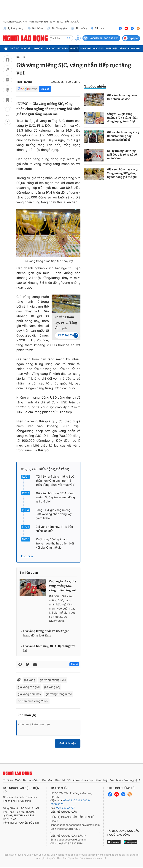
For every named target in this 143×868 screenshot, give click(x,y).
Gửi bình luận (68, 743)
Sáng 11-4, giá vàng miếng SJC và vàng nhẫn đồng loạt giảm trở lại (54, 514)
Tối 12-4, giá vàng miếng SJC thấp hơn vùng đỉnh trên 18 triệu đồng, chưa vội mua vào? (56, 481)
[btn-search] (69, 38)
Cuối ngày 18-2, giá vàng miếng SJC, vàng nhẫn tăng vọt (62, 586)
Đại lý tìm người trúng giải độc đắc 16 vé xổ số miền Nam (122, 155)
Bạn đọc (51, 48)
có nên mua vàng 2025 (33, 701)
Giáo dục (98, 48)
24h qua (97, 28)
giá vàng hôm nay (29, 694)
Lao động (38, 48)
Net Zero (63, 48)
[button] (7, 109)
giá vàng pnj (52, 687)
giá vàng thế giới (29, 687)
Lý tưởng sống (13, 28)
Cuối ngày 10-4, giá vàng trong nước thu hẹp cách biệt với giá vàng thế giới (55, 543)
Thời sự (14, 48)
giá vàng (30, 680)
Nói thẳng (35, 28)
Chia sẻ (45, 89)
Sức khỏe (86, 48)
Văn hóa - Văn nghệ (131, 48)
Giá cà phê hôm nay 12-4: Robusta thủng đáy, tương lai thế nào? (124, 136)
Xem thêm (27, 556)
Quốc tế (26, 48)
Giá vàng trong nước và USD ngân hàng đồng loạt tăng (46, 633)
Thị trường (79, 28)
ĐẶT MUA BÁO (72, 22)
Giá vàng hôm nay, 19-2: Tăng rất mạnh (65, 323)
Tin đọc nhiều (95, 86)
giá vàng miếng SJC (53, 680)
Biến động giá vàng (54, 469)
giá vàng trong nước (59, 694)
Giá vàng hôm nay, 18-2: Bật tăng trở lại (49, 648)
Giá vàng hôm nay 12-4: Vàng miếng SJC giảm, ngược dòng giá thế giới (55, 497)
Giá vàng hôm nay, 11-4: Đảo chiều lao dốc (123, 97)
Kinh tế (74, 48)
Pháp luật (112, 48)
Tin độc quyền (57, 28)
